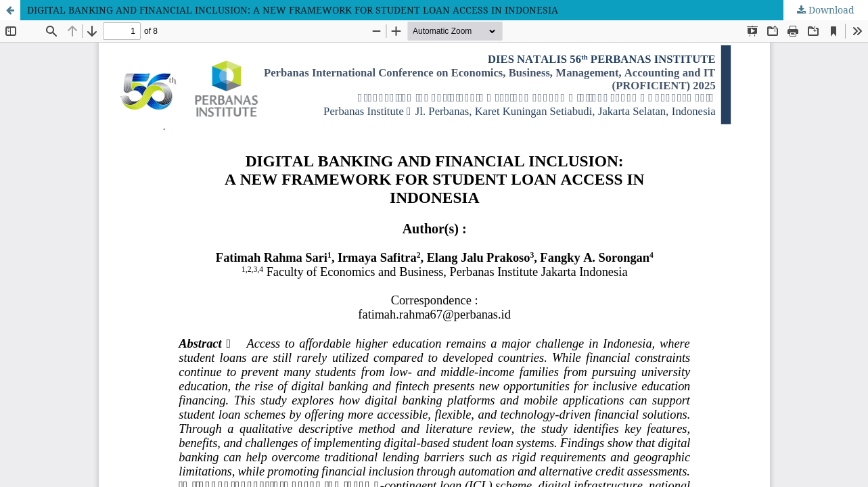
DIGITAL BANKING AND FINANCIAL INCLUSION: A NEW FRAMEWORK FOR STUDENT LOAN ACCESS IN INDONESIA (293, 10)
